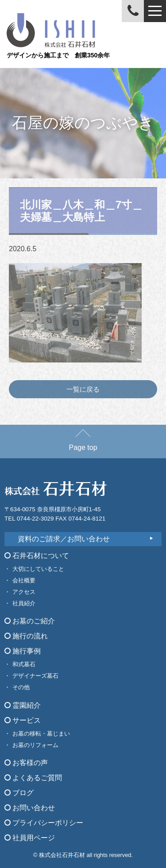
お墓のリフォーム (35, 745)
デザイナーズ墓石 (35, 676)
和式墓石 (24, 664)
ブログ (19, 793)
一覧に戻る (83, 389)
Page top (83, 443)
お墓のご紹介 (30, 621)
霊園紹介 (23, 705)
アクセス (24, 592)
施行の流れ (26, 636)
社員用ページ (30, 838)
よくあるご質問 (33, 778)
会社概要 (24, 580)
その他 (21, 687)
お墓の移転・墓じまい (41, 734)
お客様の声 (26, 763)
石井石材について (37, 556)
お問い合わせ (30, 808)
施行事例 (23, 651)
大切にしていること (38, 569)
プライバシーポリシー (44, 823)
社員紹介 (24, 603)
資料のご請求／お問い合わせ (64, 539)
